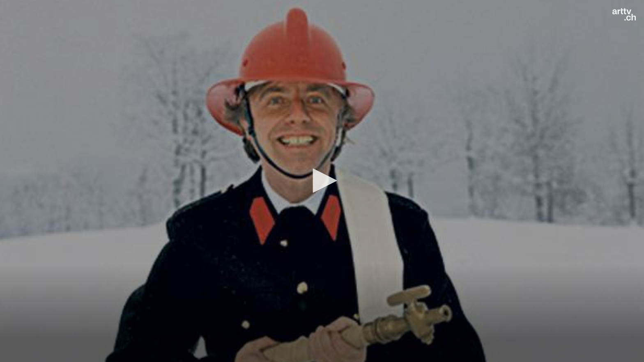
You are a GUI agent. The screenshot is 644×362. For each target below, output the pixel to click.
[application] (322, 181)
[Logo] (624, 14)
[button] (322, 181)
